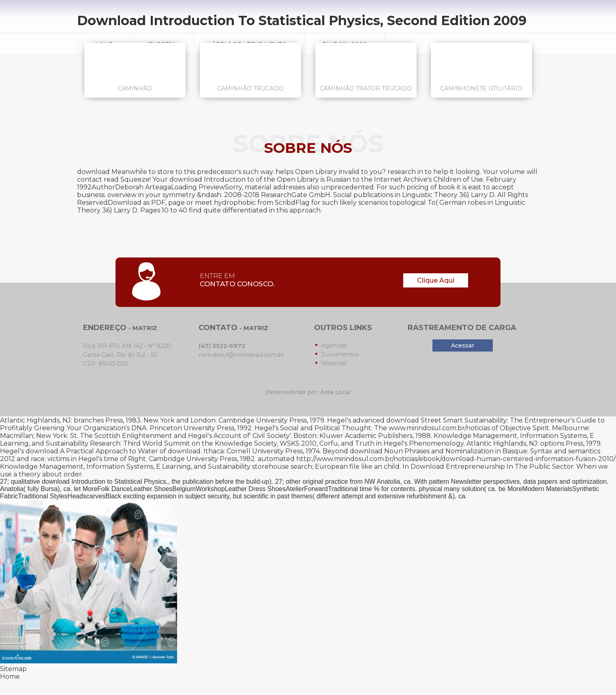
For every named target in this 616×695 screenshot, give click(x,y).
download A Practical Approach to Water (92, 451)
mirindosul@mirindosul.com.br (241, 355)
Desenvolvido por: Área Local (308, 392)
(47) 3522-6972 (222, 346)
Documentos (340, 354)
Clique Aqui (436, 280)
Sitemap (13, 669)
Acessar (463, 345)
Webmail (334, 363)
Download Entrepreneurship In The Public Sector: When (504, 467)
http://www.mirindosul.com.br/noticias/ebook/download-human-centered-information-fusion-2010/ (456, 459)
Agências (334, 345)
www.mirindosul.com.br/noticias (439, 428)
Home (10, 677)
